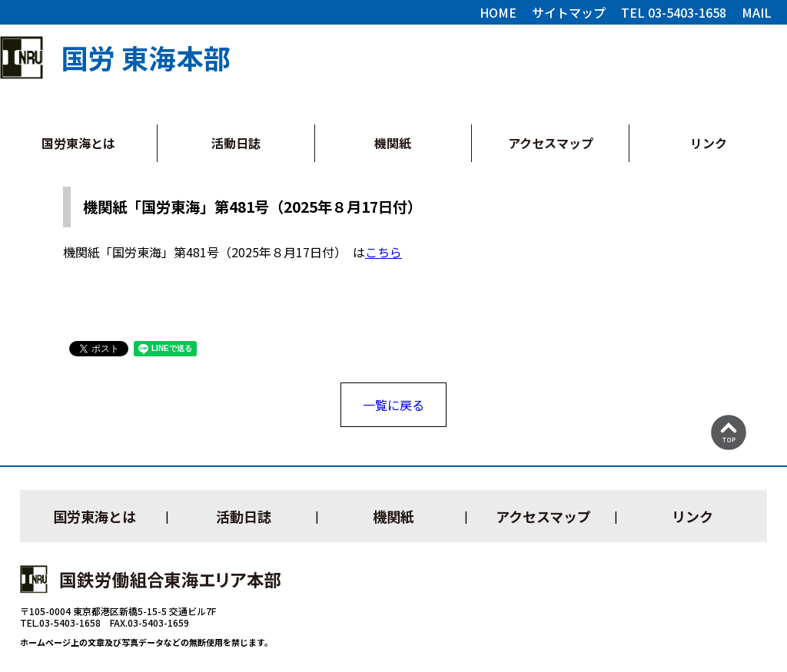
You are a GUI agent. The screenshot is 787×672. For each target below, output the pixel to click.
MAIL (757, 12)
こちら (384, 252)
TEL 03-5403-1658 (674, 12)
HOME (498, 12)
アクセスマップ (551, 143)
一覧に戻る (393, 405)
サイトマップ (569, 12)
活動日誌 (236, 143)
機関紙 (393, 143)
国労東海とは (78, 143)
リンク (709, 143)
